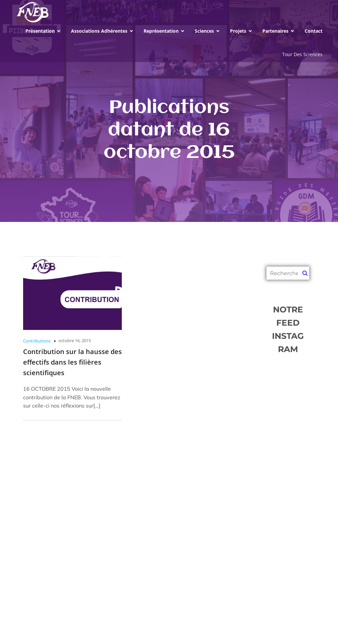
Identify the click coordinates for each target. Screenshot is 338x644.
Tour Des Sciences (302, 54)
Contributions (37, 341)
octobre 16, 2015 (75, 340)
